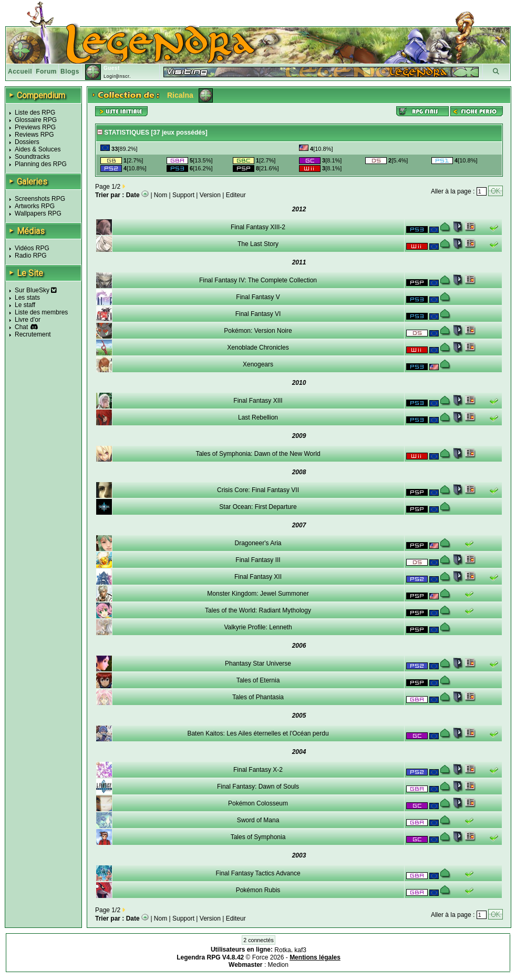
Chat (21, 327)
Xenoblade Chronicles (258, 348)
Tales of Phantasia (258, 697)
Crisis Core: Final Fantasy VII (258, 490)
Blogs (70, 72)
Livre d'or (28, 320)
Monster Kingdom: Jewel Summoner (258, 594)
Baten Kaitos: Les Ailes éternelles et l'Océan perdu (258, 733)
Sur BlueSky (36, 290)
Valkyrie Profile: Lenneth (258, 627)
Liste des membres (41, 312)
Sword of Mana (258, 820)
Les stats (27, 298)
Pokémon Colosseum (258, 803)
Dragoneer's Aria (258, 543)
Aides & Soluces (38, 149)
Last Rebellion (258, 417)
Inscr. (124, 76)
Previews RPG (35, 127)
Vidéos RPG (32, 248)
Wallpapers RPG (38, 213)
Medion (278, 965)
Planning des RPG (41, 164)
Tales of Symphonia (258, 837)
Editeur (236, 195)
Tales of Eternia (258, 680)
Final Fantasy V (258, 297)
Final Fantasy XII (258, 577)
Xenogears (258, 364)
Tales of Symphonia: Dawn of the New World (258, 454)
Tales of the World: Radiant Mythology (258, 610)
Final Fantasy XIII (258, 401)
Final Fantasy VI (258, 314)
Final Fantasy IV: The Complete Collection (258, 280)
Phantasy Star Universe (258, 663)
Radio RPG (31, 256)
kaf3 (300, 950)
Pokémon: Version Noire (258, 331)
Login (110, 76)
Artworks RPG (35, 206)
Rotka (282, 950)
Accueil (20, 72)
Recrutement (33, 334)
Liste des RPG (35, 113)
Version (210, 195)
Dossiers (27, 142)
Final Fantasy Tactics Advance (258, 873)
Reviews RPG (34, 135)
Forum (46, 72)
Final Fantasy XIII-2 (258, 227)
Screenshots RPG (40, 199)
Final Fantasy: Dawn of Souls (258, 787)
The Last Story (258, 244)
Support (183, 195)
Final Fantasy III (258, 560)
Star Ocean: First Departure (258, 507)
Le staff (25, 305)
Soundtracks (32, 157)
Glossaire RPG (36, 120)
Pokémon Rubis (258, 890)
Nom (161, 195)
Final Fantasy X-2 (258, 770)
